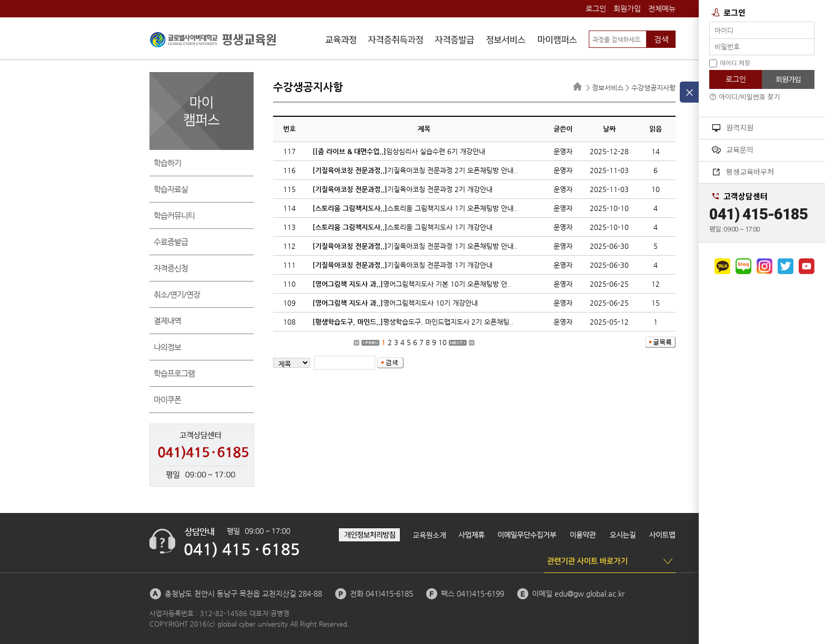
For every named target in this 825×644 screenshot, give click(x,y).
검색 (661, 39)
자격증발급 (455, 41)
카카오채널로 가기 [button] (722, 266)
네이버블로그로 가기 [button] (743, 266)
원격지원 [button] (733, 128)
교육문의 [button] (733, 150)
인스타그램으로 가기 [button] (764, 266)
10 (442, 342)
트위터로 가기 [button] (786, 266)
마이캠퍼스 (557, 41)
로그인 (596, 8)
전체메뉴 (662, 8)
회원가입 (627, 8)
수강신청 (341, 41)
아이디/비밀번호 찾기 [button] (744, 97)
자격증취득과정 (396, 41)
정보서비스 (506, 41)
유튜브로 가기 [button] (807, 266)
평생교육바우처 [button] (743, 172)
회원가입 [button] (788, 79)
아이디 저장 (730, 63)
